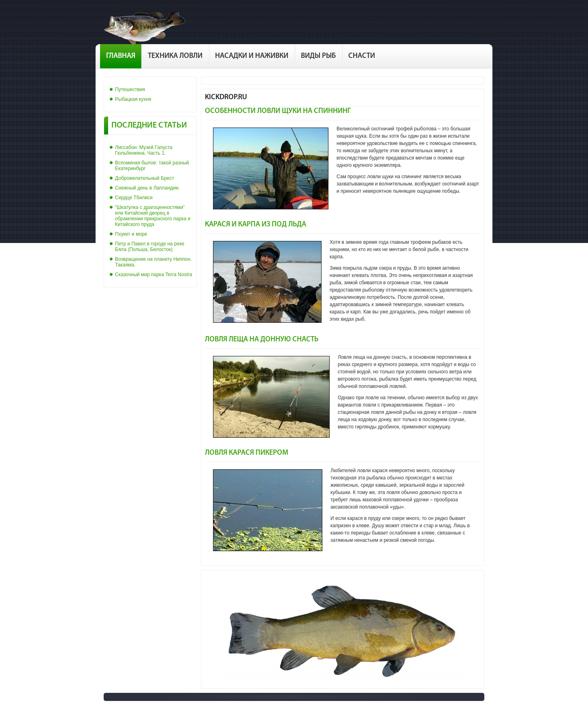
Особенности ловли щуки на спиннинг (278, 111)
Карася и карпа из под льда (256, 225)
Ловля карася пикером (247, 453)
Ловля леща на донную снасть (262, 340)
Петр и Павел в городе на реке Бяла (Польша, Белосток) (150, 247)
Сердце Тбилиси (134, 198)
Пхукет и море (131, 234)
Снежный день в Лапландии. (147, 188)
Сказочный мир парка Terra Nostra (153, 275)
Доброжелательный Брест (145, 178)
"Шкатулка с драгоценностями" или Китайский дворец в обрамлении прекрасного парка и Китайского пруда (153, 216)
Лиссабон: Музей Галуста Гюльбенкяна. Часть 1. (144, 150)
